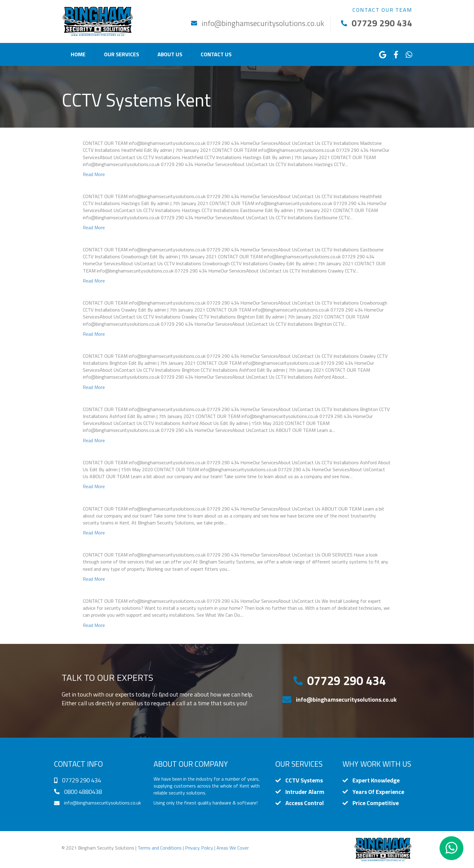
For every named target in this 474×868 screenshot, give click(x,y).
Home (78, 54)
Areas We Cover (233, 848)
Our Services (122, 54)
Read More (94, 174)
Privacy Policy (199, 848)
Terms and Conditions (160, 848)
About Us (170, 54)
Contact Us (216, 54)
